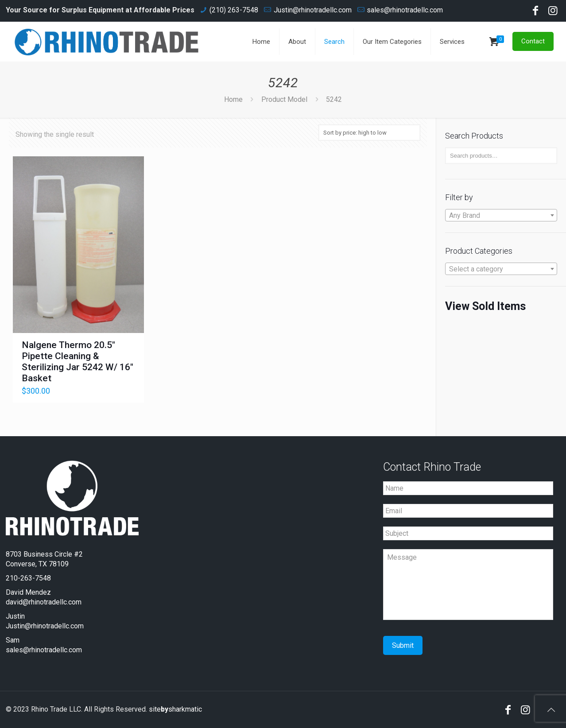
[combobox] (501, 215)
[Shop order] (369, 133)
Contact (533, 41)
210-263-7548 (28, 578)
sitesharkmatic (175, 709)
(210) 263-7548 (234, 10)
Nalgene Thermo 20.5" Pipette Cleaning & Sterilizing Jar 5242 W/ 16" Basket (78, 362)
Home (233, 99)
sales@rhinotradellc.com (405, 10)
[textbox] (501, 216)
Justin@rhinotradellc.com (313, 10)
